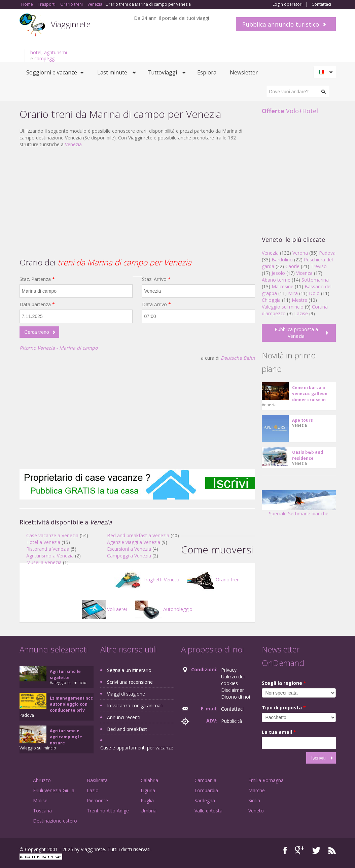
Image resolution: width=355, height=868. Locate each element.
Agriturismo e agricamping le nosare (66, 737)
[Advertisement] (137, 202)
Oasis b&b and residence (308, 455)
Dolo (314, 293)
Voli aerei (104, 609)
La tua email (279, 732)
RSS (332, 850)
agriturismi (56, 52)
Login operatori (288, 4)
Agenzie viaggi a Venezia (134, 542)
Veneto (256, 811)
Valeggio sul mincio (283, 307)
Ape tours (303, 420)
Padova (327, 253)
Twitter (316, 850)
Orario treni (214, 580)
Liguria (148, 790)
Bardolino (282, 260)
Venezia (73, 144)
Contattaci (321, 4)
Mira (293, 293)
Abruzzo (42, 780)
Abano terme (276, 280)
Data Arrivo (156, 304)
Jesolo (278, 273)
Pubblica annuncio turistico (281, 24)
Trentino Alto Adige (108, 811)
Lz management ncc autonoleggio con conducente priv (71, 704)
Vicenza (304, 273)
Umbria (149, 811)
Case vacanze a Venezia (52, 535)
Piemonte (97, 800)
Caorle (292, 266)
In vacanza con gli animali (135, 705)
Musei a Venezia (44, 562)
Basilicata (97, 780)
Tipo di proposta (284, 708)
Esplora (207, 72)
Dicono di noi (236, 697)
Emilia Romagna (266, 780)
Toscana (42, 811)
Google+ (300, 850)
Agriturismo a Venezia (50, 556)
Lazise (301, 313)
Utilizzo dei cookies (233, 680)
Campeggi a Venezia (129, 556)
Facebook (285, 850)
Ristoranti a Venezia (48, 549)
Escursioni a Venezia (129, 549)
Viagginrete (71, 24)
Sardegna (205, 800)
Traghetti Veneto (147, 580)
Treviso (319, 266)
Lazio (93, 790)
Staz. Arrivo (156, 279)
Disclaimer (233, 690)
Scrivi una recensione (130, 682)
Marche (257, 790)
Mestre (299, 300)
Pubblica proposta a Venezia (296, 333)
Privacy (229, 670)
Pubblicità (232, 721)
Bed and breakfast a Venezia (138, 535)
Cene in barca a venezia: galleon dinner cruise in (310, 394)
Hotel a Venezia (43, 542)
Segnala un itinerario (129, 670)
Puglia (147, 800)
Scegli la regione (284, 683)
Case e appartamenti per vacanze (137, 748)
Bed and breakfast (127, 729)
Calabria (149, 780)
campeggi (45, 58)
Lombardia (206, 790)
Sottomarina (315, 280)
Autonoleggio (164, 609)
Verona (300, 253)
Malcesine (282, 286)
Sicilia (254, 800)
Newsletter (244, 72)
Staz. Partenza (37, 279)
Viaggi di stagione (126, 694)
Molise (40, 800)
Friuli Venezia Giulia (54, 790)
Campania (205, 780)
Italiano (326, 72)
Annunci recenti (124, 717)
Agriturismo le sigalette (65, 674)
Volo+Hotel (290, 111)
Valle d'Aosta (208, 811)
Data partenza (37, 304)
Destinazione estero (55, 821)
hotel (36, 52)
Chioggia (271, 300)
